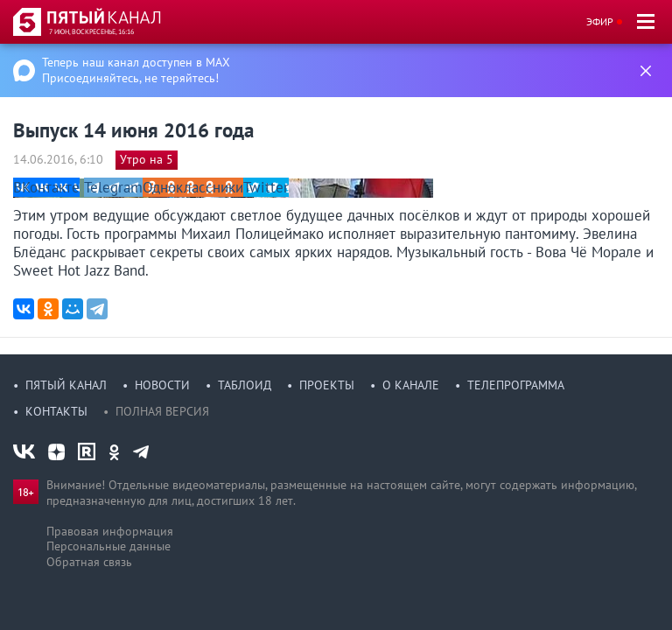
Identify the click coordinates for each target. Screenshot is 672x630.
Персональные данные (108, 546)
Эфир (600, 21)
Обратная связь (89, 562)
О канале (411, 385)
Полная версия (162, 411)
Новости (162, 385)
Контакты (56, 411)
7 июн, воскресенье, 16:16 (91, 31)
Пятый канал (66, 385)
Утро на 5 (147, 159)
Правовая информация (110, 531)
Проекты (327, 385)
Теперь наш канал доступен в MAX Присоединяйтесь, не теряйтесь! (136, 70)
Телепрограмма (516, 385)
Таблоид (245, 385)
